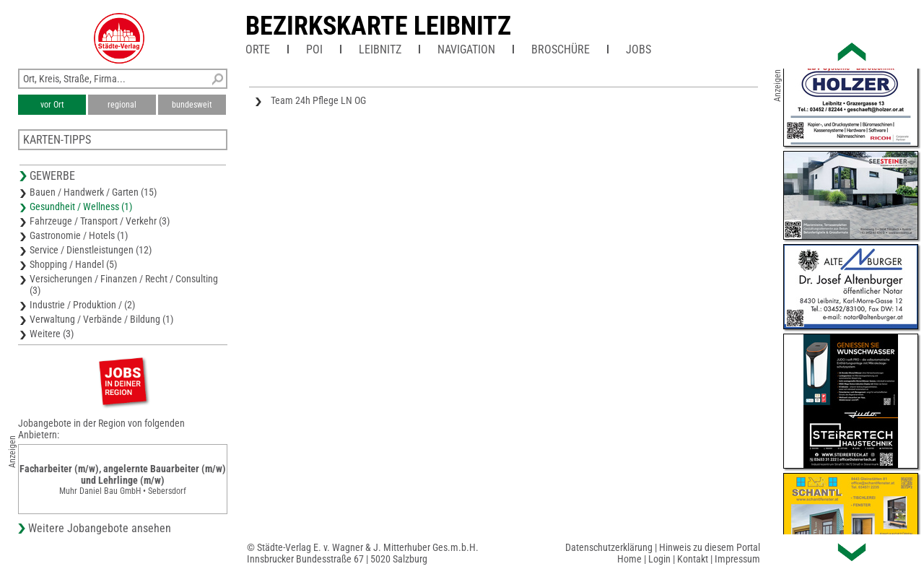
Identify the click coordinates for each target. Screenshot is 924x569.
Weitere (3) (52, 334)
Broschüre (561, 49)
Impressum (737, 559)
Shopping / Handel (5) (73, 264)
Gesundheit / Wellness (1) (81, 207)
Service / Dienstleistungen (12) (91, 250)
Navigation (466, 49)
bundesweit (192, 105)
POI (314, 49)
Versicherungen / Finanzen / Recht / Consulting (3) (124, 284)
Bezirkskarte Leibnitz (378, 26)
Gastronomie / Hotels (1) (79, 235)
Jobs (638, 49)
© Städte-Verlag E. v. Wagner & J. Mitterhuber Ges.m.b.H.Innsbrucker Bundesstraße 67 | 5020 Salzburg (363, 553)
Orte (258, 49)
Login (659, 559)
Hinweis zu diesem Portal (710, 547)
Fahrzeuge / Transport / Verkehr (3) (100, 221)
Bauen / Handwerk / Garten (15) (93, 192)
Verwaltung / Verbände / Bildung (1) (101, 319)
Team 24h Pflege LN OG (318, 100)
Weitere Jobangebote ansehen (100, 528)
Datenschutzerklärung (609, 547)
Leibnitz (380, 49)
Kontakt (693, 559)
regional (122, 105)
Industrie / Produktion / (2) (82, 305)
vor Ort (52, 105)
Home (629, 559)
